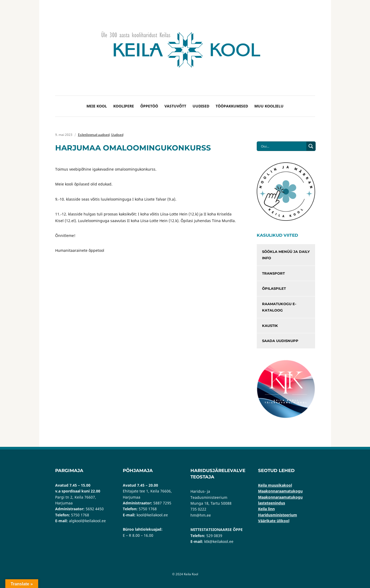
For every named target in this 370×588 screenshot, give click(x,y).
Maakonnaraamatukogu (280, 491)
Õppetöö (149, 106)
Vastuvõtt (175, 106)
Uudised (201, 106)
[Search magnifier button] (311, 146)
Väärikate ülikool (274, 521)
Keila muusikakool (275, 485)
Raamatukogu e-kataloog (279, 307)
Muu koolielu (269, 106)
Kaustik (270, 326)
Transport (273, 273)
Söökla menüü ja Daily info (286, 255)
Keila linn (266, 509)
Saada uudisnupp (280, 341)
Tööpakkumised (232, 106)
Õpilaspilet (274, 288)
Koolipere (124, 106)
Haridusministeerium (278, 515)
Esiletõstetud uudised (94, 135)
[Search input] (283, 146)
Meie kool (97, 106)
